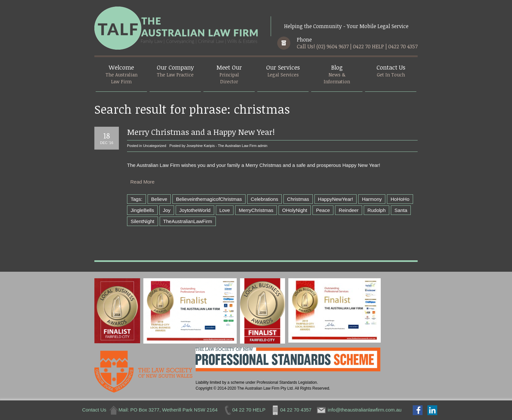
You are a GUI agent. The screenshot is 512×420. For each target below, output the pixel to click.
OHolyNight (295, 210)
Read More (142, 182)
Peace (323, 210)
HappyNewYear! (336, 199)
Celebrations (264, 199)
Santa (401, 210)
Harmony (372, 199)
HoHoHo (400, 199)
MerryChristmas (256, 210)
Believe (159, 199)
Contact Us (94, 410)
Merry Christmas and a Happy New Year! (201, 132)
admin (263, 146)
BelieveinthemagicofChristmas (209, 199)
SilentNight (143, 221)
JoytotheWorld (195, 210)
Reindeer (349, 210)
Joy (167, 210)
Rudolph (376, 210)
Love (225, 210)
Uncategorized (155, 146)
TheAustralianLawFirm (188, 221)
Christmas (298, 199)
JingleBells (142, 210)
